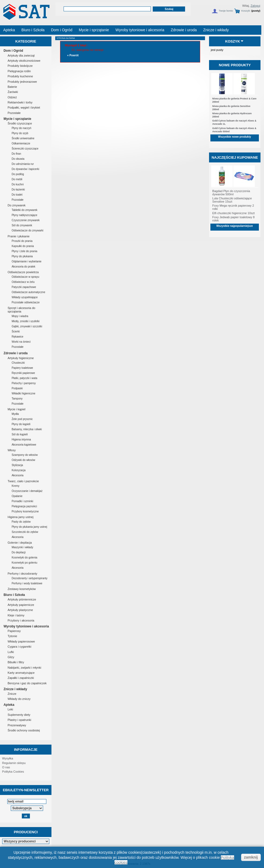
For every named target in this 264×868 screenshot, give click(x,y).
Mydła (15, 414)
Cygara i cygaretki (19, 647)
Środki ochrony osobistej (24, 730)
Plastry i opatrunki (19, 720)
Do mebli (17, 179)
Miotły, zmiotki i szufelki (25, 321)
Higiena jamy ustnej (20, 517)
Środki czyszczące (20, 123)
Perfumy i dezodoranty (22, 574)
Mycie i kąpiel (16, 409)
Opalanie (17, 496)
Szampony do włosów (25, 455)
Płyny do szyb (20, 133)
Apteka (9, 705)
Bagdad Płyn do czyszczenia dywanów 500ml (231, 193)
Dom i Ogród (13, 51)
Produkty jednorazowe (22, 82)
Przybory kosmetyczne (25, 511)
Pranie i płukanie (18, 236)
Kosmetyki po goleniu (24, 563)
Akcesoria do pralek (23, 267)
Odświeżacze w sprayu (25, 277)
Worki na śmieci (21, 342)
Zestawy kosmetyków (22, 589)
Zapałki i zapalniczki (21, 678)
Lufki (11, 652)
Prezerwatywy (17, 725)
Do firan (16, 154)
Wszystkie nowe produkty (235, 137)
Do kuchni (18, 184)
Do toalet (17, 195)
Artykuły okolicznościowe (24, 61)
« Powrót (73, 55)
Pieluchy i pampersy (24, 383)
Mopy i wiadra (20, 316)
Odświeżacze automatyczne (28, 292)
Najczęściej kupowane (235, 157)
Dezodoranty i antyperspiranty (29, 578)
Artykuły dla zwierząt (21, 55)
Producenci (26, 832)
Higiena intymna (21, 440)
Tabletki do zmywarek (25, 210)
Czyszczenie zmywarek (26, 220)
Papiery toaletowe (22, 368)
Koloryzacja (19, 470)
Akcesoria (18, 475)
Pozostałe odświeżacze (26, 302)
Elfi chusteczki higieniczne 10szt (233, 213)
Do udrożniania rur (23, 164)
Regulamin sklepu (14, 763)
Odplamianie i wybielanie (27, 261)
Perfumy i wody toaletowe (27, 583)
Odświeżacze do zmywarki (27, 230)
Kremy (15, 486)
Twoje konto (226, 11)
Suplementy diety (19, 715)
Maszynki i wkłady (22, 547)
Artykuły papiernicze (21, 605)
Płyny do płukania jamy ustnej (29, 527)
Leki (10, 709)
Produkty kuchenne (20, 76)
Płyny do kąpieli (21, 424)
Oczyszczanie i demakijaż (27, 491)
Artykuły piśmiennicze (22, 599)
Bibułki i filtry (16, 662)
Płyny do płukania (22, 256)
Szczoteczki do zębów (25, 532)
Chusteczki (18, 363)
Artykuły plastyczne (20, 610)
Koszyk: (246, 11)
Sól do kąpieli (20, 434)
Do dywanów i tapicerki (25, 169)
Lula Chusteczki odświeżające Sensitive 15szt (232, 200)
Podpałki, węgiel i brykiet (24, 107)
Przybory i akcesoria (21, 620)
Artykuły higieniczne (21, 358)
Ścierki (16, 331)
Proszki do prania (22, 241)
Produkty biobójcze (20, 66)
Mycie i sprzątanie (17, 119)
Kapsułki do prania (23, 246)
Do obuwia (18, 159)
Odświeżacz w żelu (23, 282)
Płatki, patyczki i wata (24, 378)
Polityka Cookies (13, 772)
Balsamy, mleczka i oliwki (27, 429)
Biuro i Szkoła (14, 595)
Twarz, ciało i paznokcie (23, 481)
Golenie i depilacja (20, 543)
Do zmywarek (17, 205)
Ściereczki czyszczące (25, 149)
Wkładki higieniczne (23, 393)
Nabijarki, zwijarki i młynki (24, 668)
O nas (6, 767)
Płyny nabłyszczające (24, 215)
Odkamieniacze (21, 143)
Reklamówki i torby (20, 102)
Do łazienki (18, 190)
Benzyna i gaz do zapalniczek (27, 683)
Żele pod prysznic (22, 419)
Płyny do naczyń (21, 128)
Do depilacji (19, 552)
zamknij (251, 857)
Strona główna (66, 38)
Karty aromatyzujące (21, 673)
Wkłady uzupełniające (25, 297)
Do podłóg (18, 174)
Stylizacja (17, 465)
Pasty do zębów (21, 522)
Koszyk (233, 41)
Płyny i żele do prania (24, 251)
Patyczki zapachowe (24, 287)
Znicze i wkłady (15, 689)
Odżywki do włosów (23, 460)
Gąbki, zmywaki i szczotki (27, 326)
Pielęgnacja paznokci (24, 506)
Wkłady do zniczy (19, 699)
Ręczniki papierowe (23, 373)
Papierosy (14, 631)
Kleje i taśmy (16, 615)
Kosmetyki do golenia (24, 558)
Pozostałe (14, 113)
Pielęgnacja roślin (19, 71)
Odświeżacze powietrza (23, 272)
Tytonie (12, 636)
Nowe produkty (235, 65)
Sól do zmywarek (22, 225)
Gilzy (11, 657)
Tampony (17, 399)
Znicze (12, 694)
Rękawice (17, 337)
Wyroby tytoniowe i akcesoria (26, 626)
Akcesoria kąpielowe (24, 445)
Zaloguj (255, 6)
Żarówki (13, 92)
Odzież (12, 97)
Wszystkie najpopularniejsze (235, 226)
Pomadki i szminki (22, 501)
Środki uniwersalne (23, 138)
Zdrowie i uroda (15, 353)
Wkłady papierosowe (21, 641)
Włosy (12, 450)
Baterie (12, 87)
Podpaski (17, 388)
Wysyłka (8, 758)
